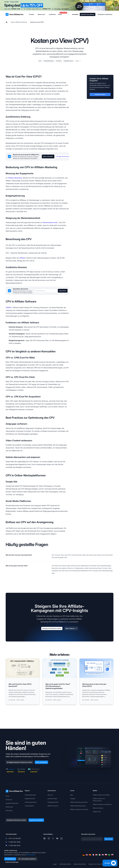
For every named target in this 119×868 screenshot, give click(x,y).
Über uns (50, 795)
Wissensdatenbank (30, 795)
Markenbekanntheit (50, 222)
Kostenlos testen (100, 94)
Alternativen (9, 810)
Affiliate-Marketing (15, 178)
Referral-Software (98, 808)
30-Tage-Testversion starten (65, 156)
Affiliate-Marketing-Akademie (79, 802)
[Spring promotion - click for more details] (59, 5)
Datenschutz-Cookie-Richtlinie (97, 864)
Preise (7, 796)
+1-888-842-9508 (14, 842)
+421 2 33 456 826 (14, 838)
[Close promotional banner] (116, 3)
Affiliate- (9, 308)
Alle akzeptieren (10, 859)
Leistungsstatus (29, 806)
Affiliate (22, 258)
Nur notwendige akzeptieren (27, 859)
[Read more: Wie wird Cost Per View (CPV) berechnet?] (23, 681)
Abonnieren (63, 291)
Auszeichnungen (52, 799)
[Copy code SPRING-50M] (22, 9)
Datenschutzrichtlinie (80, 864)
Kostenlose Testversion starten (52, 628)
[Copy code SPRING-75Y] (53, 9)
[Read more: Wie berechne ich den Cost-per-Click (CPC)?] (96, 681)
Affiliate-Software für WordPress (102, 804)
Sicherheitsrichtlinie (65, 864)
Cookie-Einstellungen (12, 862)
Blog (71, 795)
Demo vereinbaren (41, 762)
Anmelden (75, 14)
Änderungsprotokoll (31, 802)
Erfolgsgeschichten (53, 802)
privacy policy (31, 855)
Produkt (32, 14)
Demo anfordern (48, 156)
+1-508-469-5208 (14, 846)
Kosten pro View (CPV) (37, 22)
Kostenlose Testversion (105, 14)
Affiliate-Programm (53, 806)
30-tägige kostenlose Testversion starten (19, 762)
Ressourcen (42, 14)
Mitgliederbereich (30, 799)
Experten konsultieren (88, 14)
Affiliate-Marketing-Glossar (78, 806)
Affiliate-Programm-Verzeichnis (79, 809)
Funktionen (9, 800)
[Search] (69, 14)
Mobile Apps (9, 807)
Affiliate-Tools (97, 812)
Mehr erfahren (71, 628)
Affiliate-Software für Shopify (101, 795)
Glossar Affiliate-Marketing (19, 22)
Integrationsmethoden (12, 803)
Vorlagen (73, 799)
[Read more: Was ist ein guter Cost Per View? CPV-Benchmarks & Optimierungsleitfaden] (60, 681)
